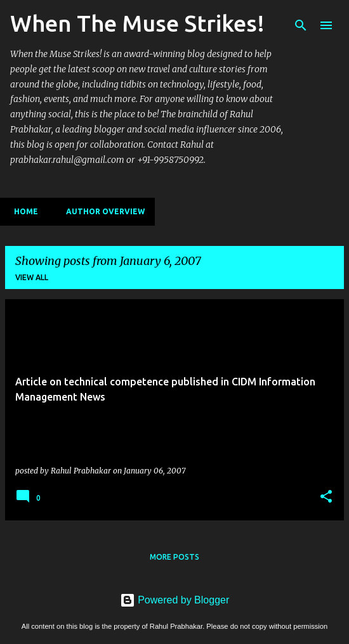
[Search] (301, 25)
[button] (326, 497)
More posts (174, 557)
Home (22, 211)
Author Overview (102, 211)
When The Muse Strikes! (137, 23)
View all (32, 277)
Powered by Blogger (175, 600)
